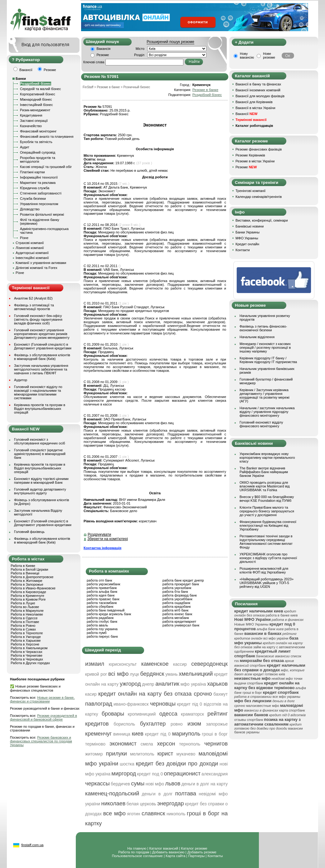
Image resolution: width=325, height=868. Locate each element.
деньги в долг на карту (205, 784)
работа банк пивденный (106, 610)
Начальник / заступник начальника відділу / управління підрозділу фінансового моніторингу (267, 412)
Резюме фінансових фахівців (259, 149)
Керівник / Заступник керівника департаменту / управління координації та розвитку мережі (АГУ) (264, 396)
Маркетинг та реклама (38, 183)
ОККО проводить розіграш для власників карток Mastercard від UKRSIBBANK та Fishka (265, 486)
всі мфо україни (276, 638)
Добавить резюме (202, 852)
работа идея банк (101, 595)
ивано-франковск (131, 704)
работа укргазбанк (177, 588)
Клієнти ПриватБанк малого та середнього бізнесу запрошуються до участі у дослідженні (267, 511)
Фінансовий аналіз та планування (47, 137)
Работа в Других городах (30, 663)
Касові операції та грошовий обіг (46, 167)
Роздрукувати (99, 535)
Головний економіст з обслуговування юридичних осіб (40, 441)
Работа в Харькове (26, 640)
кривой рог (96, 674)
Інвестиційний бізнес (36, 105)
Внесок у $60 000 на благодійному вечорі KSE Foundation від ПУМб (267, 499)
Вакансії (246, 114)
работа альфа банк (102, 592)
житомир (94, 754)
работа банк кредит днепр (183, 580)
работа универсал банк (181, 625)
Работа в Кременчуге (27, 596)
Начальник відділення (257, 337)
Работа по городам (134, 852)
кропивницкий (142, 714)
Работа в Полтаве (25, 622)
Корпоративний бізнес (38, 94)
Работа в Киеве (23, 566)
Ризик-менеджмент (35, 110)
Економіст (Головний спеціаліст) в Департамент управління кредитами (43, 346)
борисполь (124, 724)
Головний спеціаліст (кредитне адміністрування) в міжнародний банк (40, 454)
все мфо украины (286, 697)
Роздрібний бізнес (36, 84)
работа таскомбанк (102, 603)
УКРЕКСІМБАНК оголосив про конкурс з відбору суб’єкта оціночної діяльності (268, 558)
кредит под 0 (150, 774)
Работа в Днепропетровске (32, 577)
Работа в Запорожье (27, 584)
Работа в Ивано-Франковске (33, 588)
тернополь (190, 744)
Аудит (25, 147)
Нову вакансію (247, 55)
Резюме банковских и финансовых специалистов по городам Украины (41, 741)
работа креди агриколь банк (109, 614)
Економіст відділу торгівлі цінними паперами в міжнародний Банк (41, 481)
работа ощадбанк (176, 603)
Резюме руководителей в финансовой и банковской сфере (44, 717)
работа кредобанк (177, 607)
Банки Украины (247, 232)
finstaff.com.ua (32, 845)
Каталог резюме (194, 848)
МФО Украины (247, 238)
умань (171, 674)
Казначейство (31, 126)
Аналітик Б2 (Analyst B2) (33, 298)
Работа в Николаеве (27, 614)
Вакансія (104, 49)
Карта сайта (175, 856)
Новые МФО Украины (251, 624)
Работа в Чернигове (27, 655)
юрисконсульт (123, 664)
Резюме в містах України (255, 161)
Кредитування (31, 115)
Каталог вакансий (164, 848)
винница (122, 734)
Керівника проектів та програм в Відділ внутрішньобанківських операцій (40, 409)
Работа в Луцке (23, 603)
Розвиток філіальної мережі (42, 214)
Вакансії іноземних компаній (258, 90)
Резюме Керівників (250, 155)
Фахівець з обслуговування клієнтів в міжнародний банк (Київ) (42, 357)
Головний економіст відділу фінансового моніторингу (261, 424)
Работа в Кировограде (28, 592)
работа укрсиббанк (177, 599)
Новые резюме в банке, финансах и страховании (42, 699)
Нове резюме (269, 55)
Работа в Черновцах (27, 659)
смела (147, 744)
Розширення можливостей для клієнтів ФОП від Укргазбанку (264, 570)
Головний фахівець (29, 532)
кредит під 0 (158, 734)
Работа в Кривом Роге (28, 599)
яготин (134, 814)
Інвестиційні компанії (32, 258)
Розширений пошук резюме (170, 42)
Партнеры (196, 856)
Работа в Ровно (23, 626)
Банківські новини (250, 226)
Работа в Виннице (25, 573)
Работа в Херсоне (25, 644)
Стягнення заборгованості (41, 193)
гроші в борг (252, 693)
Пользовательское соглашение (137, 856)
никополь (176, 814)
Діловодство (30, 209)
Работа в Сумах (23, 629)
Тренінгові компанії (250, 191)
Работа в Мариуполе (27, 611)
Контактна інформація (102, 548)
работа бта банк (175, 592)
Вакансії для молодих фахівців (260, 96)
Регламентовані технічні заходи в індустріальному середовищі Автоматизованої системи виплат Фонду (266, 542)
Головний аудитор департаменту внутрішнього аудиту (40, 491)
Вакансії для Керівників (254, 102)
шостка (127, 764)
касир (91, 694)
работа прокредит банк (181, 584)
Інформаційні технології (39, 177)
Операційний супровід (38, 152)
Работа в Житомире (27, 581)
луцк (134, 674)
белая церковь (141, 804)
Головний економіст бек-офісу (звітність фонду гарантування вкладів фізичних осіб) (38, 319)
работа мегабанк (176, 618)
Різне (24, 238)
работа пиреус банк (102, 636)
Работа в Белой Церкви (29, 569)
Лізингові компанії (30, 248)
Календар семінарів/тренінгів (259, 197)
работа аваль (97, 625)
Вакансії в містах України (255, 108)
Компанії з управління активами (41, 263)
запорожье (217, 724)
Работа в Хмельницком (29, 648)
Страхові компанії (30, 243)
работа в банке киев (282, 615)
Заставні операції (34, 121)
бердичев (120, 784)
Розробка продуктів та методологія (38, 160)
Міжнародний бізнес (36, 99)
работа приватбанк (102, 588)
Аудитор (21, 380)
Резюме (103, 55)
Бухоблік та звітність (36, 142)
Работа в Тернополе (27, 633)
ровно (177, 724)
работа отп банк (99, 580)
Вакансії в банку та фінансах (258, 84)
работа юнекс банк (177, 614)
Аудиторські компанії (32, 253)
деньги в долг (157, 794)
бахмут (221, 694)
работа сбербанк (100, 607)
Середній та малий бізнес (40, 89)
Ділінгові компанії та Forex (36, 268)
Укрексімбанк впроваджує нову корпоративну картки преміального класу (267, 458)
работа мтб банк (176, 610)
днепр (148, 684)
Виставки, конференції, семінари (262, 220)
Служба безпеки (33, 199)
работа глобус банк (102, 621)
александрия (215, 774)
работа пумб (97, 633)
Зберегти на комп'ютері (108, 539)
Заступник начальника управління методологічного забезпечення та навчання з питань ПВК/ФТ (41, 369)
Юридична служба (35, 188)
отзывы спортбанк (249, 720)
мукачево (186, 754)
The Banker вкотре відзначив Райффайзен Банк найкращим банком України (264, 472)
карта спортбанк (292, 710)
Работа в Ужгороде (26, 637)
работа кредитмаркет (179, 621)
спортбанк (258, 665)
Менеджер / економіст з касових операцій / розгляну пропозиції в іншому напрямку (265, 348)
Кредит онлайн (247, 244)
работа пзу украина (102, 629)
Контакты (215, 856)
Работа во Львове (25, 607)
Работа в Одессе (24, 618)
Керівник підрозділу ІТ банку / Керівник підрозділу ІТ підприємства (268, 360)
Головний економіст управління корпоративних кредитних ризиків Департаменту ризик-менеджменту (42, 334)
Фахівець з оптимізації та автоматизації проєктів (34, 307)
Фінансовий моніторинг (38, 131)
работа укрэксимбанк (104, 584)
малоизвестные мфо (263, 706)
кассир (180, 664)
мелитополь (142, 754)
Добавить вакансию (168, 852)
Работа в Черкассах (27, 652)
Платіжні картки (32, 172)
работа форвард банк (180, 595)
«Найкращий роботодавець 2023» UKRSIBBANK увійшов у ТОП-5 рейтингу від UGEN (267, 583)
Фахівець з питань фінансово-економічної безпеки (263, 328)
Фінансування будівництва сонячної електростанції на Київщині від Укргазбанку (268, 525)
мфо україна (193, 684)
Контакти (243, 250)
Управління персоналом (39, 204)
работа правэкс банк (103, 599)
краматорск (192, 714)
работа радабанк (100, 618)
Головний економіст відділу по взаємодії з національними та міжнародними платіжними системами (38, 392)
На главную (137, 848)
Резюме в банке (205, 90)
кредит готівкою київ (269, 674)
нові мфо (155, 784)
